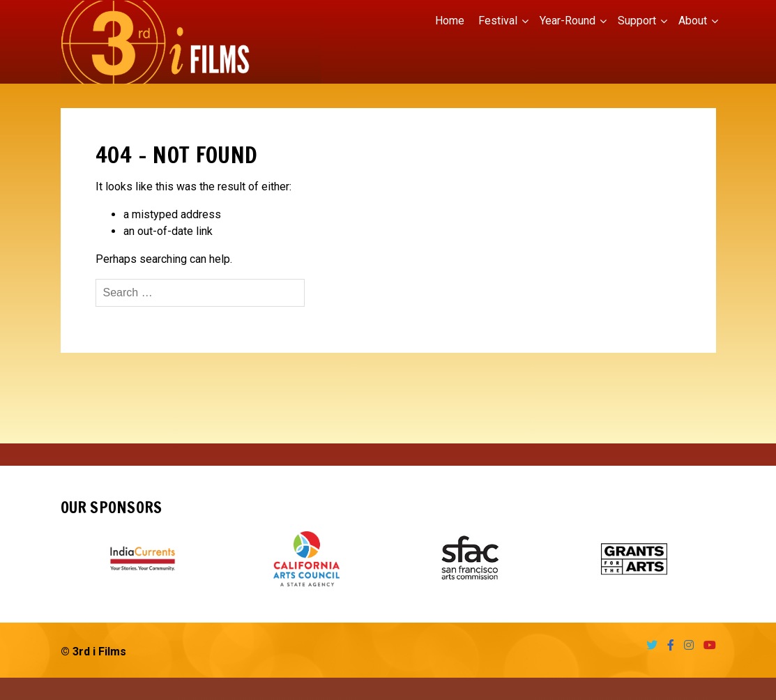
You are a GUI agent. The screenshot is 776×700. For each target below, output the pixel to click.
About (693, 21)
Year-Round (568, 21)
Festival (498, 21)
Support (637, 21)
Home (450, 21)
